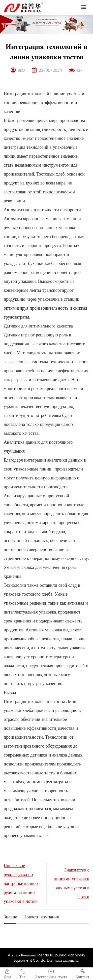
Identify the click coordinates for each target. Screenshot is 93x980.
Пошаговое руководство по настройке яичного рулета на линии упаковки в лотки (22, 884)
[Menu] (84, 7)
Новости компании (41, 917)
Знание (10, 917)
